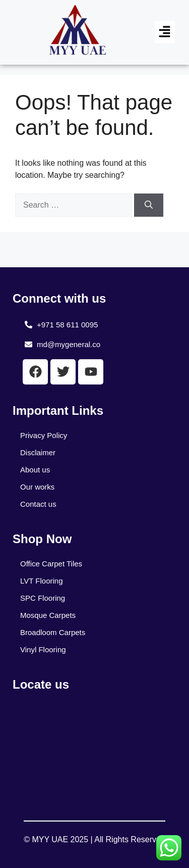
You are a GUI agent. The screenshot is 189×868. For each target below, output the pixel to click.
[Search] (149, 205)
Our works (37, 487)
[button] (165, 32)
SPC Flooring (43, 598)
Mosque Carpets (48, 615)
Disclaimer (38, 452)
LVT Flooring (42, 581)
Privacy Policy (44, 435)
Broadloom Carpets (53, 632)
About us (35, 470)
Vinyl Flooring (43, 649)
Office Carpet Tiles (51, 564)
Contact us (38, 504)
